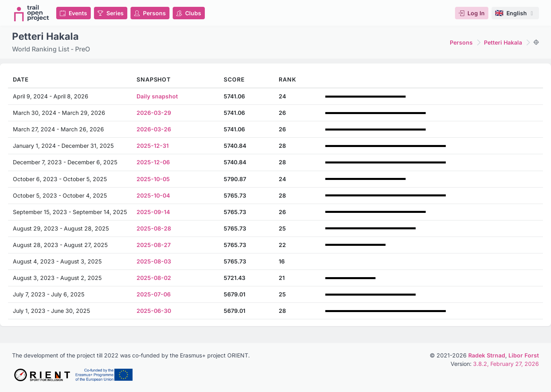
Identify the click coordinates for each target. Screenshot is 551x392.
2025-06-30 (154, 311)
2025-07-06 (154, 294)
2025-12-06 (153, 162)
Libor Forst (524, 355)
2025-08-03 (154, 261)
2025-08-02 (154, 278)
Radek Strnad (487, 355)
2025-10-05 (153, 179)
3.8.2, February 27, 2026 (506, 364)
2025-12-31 (153, 146)
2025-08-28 (154, 228)
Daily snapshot (157, 96)
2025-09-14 (153, 212)
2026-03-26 (154, 129)
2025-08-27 (154, 245)
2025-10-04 (153, 195)
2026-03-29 (154, 113)
